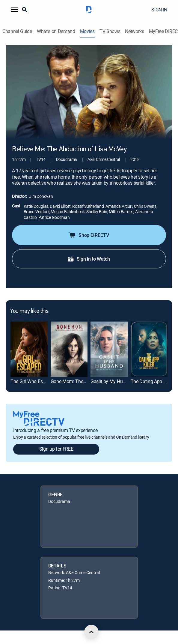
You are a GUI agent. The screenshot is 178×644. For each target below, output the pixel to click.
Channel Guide (17, 31)
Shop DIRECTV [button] (88, 235)
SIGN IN (159, 10)
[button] (14, 10)
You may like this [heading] (29, 311)
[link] (29, 349)
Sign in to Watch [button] (89, 259)
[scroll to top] (91, 632)
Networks (134, 31)
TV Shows (110, 31)
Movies (87, 31)
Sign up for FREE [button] (56, 449)
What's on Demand (56, 31)
